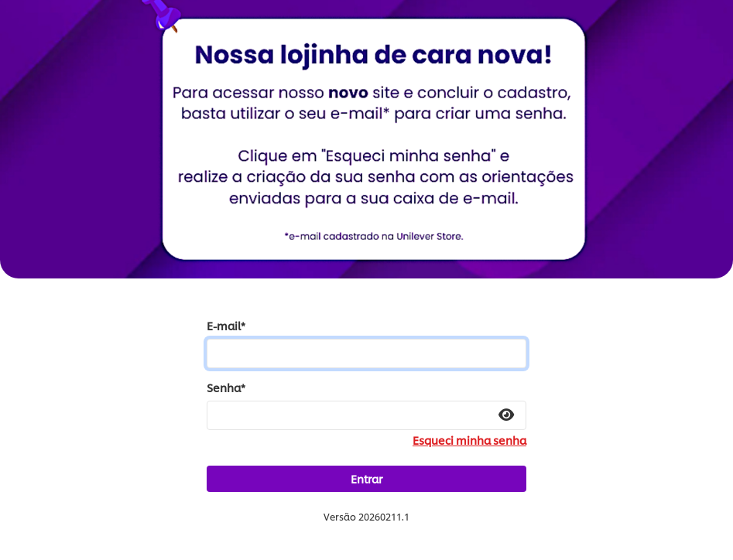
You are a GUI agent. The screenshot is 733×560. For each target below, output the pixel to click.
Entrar (366, 478)
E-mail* (226, 326)
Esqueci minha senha (469, 440)
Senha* (226, 388)
